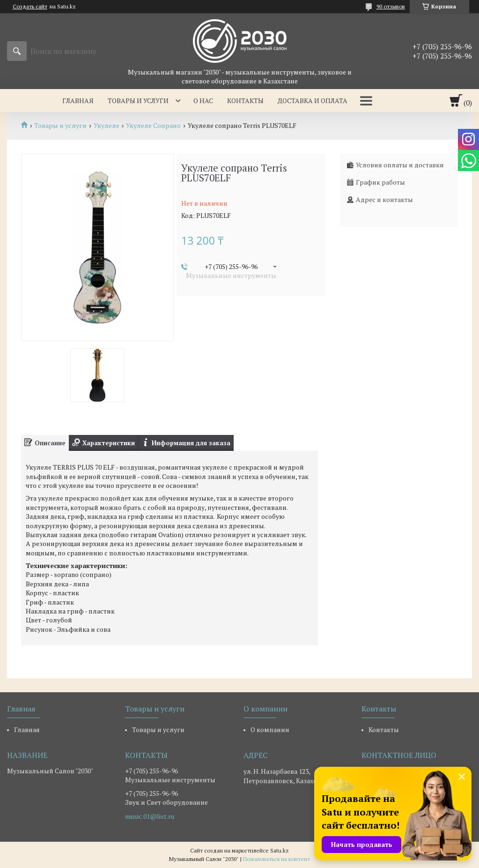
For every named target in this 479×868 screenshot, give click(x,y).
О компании (270, 730)
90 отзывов (391, 6)
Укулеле (107, 126)
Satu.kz (280, 850)
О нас (203, 101)
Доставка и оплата (313, 101)
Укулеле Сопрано (153, 126)
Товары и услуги (138, 101)
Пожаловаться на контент (276, 859)
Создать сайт (30, 7)
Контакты (245, 101)
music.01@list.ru (150, 816)
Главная (78, 101)
